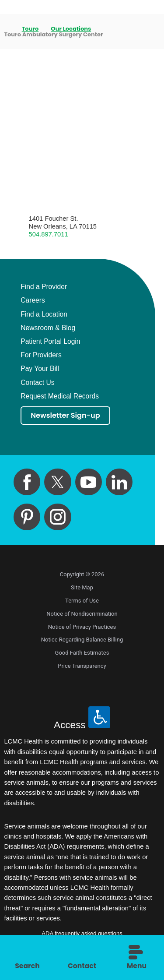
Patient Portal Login (50, 342)
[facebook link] (27, 482)
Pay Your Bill (40, 369)
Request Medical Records (60, 396)
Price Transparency (82, 666)
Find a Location (44, 314)
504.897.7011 (49, 234)
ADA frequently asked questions (82, 934)
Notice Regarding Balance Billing (82, 640)
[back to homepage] (7, 28)
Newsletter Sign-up (66, 416)
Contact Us (37, 383)
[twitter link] (58, 482)
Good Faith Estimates (82, 653)
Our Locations (71, 29)
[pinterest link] (27, 517)
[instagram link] (58, 517)
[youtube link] (89, 482)
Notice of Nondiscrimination (82, 614)
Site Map (82, 588)
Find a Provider (44, 287)
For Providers (41, 355)
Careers (33, 300)
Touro (30, 29)
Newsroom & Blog (48, 328)
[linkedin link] (119, 482)
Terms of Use (82, 601)
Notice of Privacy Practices (82, 627)
